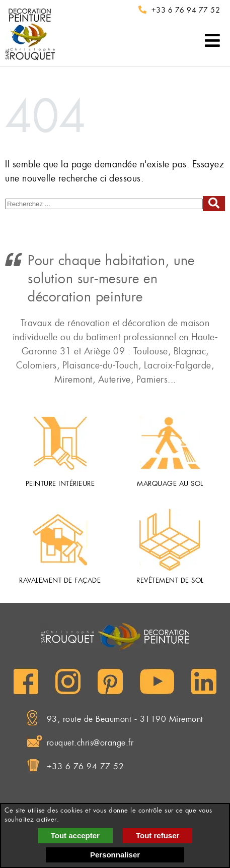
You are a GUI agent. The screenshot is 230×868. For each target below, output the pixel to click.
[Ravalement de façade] (60, 540)
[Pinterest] (110, 681)
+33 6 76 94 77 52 (186, 10)
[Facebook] (26, 681)
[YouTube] (157, 681)
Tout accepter (75, 835)
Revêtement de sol (170, 580)
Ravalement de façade (60, 580)
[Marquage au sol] (170, 443)
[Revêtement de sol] (170, 540)
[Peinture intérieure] (60, 443)
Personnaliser (115, 855)
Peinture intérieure (60, 484)
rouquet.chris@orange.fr (90, 743)
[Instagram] (68, 681)
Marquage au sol (170, 484)
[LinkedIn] (204, 681)
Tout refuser (158, 835)
